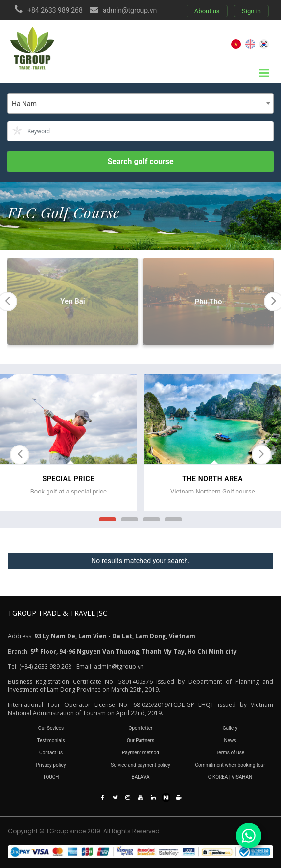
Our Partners (140, 740)
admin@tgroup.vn (130, 10)
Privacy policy (51, 765)
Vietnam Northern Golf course (213, 492)
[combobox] (140, 103)
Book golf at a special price (69, 492)
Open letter (141, 728)
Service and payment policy (140, 765)
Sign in (251, 11)
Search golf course (140, 161)
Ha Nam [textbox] (24, 104)
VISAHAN (242, 777)
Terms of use (230, 753)
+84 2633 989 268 (55, 10)
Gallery (230, 728)
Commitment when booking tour (230, 765)
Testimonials (51, 740)
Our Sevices (51, 728)
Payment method (140, 753)
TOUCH (51, 777)
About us (207, 11)
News (230, 740)
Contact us (51, 753)
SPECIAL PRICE (69, 479)
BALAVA (141, 777)
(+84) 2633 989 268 (45, 667)
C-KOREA (218, 777)
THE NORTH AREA (212, 479)
